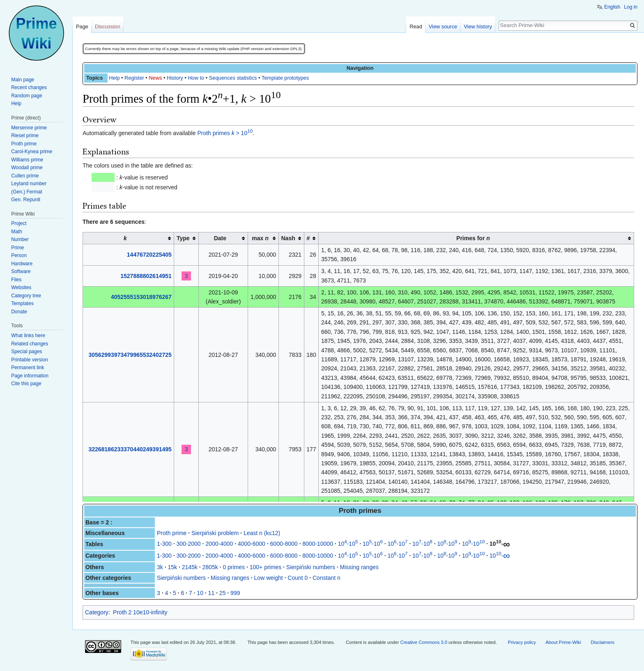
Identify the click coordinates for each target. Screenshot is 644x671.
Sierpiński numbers (311, 567)
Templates (22, 303)
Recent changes (29, 87)
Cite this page (26, 384)
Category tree (26, 296)
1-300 (164, 544)
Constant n (327, 578)
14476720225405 (149, 255)
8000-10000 (318, 544)
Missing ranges (359, 567)
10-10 (348, 544)
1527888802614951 (146, 276)
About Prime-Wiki (563, 642)
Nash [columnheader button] (288, 238)
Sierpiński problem (215, 533)
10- (500, 544)
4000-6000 (252, 544)
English (612, 7)
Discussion (108, 26)
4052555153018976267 (141, 297)
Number (20, 239)
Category (97, 612)
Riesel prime (25, 136)
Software (21, 271)
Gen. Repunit (26, 200)
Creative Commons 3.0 (424, 642)
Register (134, 78)
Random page (26, 96)
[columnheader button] (129, 238)
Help (114, 78)
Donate (19, 312)
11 (212, 593)
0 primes (234, 567)
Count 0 (298, 578)
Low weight (269, 578)
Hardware (22, 264)
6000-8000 (284, 544)
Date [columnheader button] (220, 238)
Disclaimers (603, 642)
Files (16, 280)
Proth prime (172, 533)
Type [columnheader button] (183, 238)
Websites (21, 287)
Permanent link (28, 368)
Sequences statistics (233, 78)
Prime (17, 248)
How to (196, 78)
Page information (30, 376)
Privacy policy (522, 642)
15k (172, 567)
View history (478, 26)
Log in (631, 7)
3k (160, 567)
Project (19, 223)
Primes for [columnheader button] (473, 238)
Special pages (26, 352)
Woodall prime (27, 168)
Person (19, 255)
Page (82, 26)
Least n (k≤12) (262, 533)
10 (200, 593)
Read (416, 26)
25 (223, 593)
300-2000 (188, 544)
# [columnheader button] (308, 238)
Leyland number (29, 184)
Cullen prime (25, 176)
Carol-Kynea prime (32, 152)
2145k (190, 567)
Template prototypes (285, 78)
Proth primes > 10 (225, 133)
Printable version (29, 360)
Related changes (30, 344)
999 (235, 593)
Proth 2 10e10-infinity (140, 612)
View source (443, 26)
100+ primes (266, 567)
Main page (23, 80)
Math (17, 232)
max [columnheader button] (260, 238)
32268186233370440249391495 (130, 449)
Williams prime (27, 160)
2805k (210, 567)
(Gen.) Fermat (26, 192)
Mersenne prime (29, 128)
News (155, 78)
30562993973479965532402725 (130, 355)
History (175, 78)
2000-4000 (219, 544)
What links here (28, 335)
